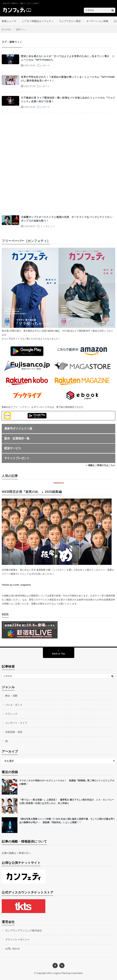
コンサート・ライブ (16, 723)
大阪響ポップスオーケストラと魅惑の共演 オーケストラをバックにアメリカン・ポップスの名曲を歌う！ (68, 219)
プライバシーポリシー (17, 940)
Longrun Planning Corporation (68, 973)
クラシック (11, 714)
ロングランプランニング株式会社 (24, 930)
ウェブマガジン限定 (70, 21)
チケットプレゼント (17, 458)
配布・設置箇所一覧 (17, 438)
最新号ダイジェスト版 (18, 429)
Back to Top (58, 654)
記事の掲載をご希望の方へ (16, 853)
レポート (45, 65)
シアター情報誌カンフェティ (38, 21)
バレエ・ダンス (14, 705)
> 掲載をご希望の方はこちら (101, 465)
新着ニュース (9, 21)
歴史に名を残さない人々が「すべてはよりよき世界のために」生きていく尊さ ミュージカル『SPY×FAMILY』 (68, 58)
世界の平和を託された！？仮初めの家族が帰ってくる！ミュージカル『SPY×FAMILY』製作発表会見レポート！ (68, 79)
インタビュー (48, 226)
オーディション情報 (97, 21)
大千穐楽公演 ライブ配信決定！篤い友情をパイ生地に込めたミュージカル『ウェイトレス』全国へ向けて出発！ (68, 100)
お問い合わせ (13, 949)
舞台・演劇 (11, 696)
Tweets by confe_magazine (16, 585)
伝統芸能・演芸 (14, 732)
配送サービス (13, 448)
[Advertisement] (58, 162)
